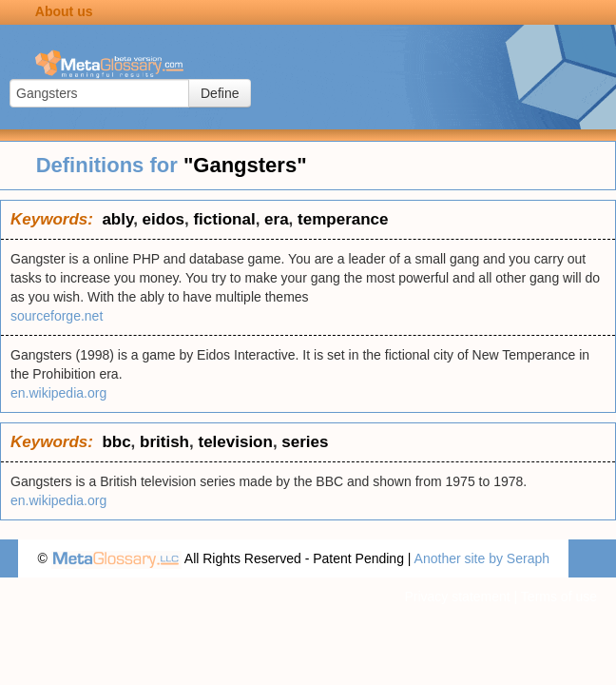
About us (64, 11)
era (277, 219)
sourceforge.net (57, 316)
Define (220, 93)
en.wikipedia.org (58, 393)
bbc (116, 442)
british (164, 442)
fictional (224, 219)
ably (117, 219)
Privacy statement (457, 597)
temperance (343, 219)
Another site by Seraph (482, 558)
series (305, 442)
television (235, 442)
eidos (164, 219)
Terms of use (559, 597)
